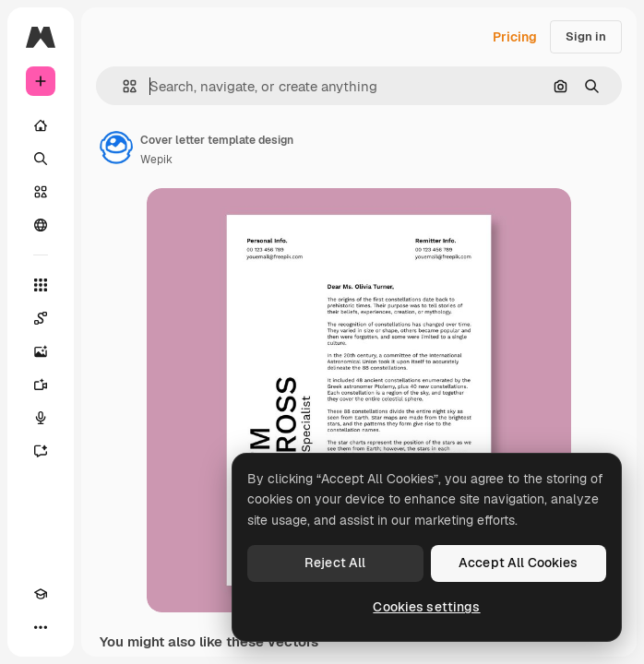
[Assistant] (41, 451)
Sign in (586, 36)
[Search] (41, 159)
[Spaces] (41, 318)
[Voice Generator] (41, 418)
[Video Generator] (41, 385)
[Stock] (41, 192)
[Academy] (41, 594)
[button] (122, 86)
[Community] (41, 225)
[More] (41, 627)
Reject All (335, 563)
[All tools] (41, 285)
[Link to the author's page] (116, 148)
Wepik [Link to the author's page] (156, 160)
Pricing (515, 37)
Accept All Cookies (519, 563)
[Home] (41, 125)
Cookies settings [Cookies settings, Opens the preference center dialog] (426, 607)
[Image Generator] (41, 351)
